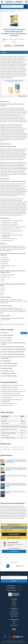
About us (14, 601)
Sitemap (7, 641)
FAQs (14, 623)
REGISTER (14, 581)
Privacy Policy (12, 641)
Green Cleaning (5, 447)
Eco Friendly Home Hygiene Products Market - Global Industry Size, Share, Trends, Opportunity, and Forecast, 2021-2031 (16, 469)
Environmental (21, 447)
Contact (14, 621)
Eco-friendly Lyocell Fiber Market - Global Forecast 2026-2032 (15, 492)
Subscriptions (14, 616)
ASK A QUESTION (14, 551)
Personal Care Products (18, 449)
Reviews (14, 605)
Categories (14, 610)
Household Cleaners (6, 449)
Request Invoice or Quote (14, 538)
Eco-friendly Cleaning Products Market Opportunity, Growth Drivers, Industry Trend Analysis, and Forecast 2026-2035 (16, 485)
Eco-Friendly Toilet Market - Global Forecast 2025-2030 (16, 476)
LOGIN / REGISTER (14, 625)
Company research (14, 612)
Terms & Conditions (19, 641)
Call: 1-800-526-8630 (14, 548)
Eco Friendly (13, 447)
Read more (22, 518)
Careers (14, 603)
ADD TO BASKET (14, 534)
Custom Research (14, 614)
